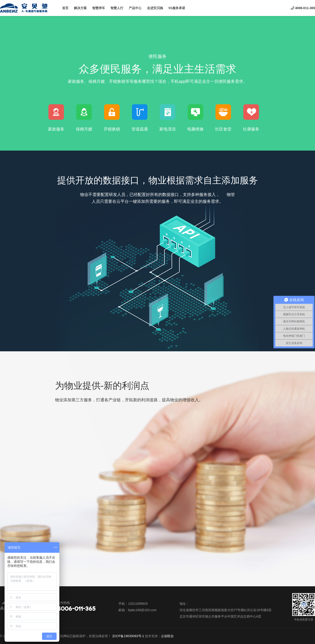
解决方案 (80, 8)
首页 (65, 8)
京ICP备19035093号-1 (128, 636)
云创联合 (167, 636)
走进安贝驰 (155, 8)
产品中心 (135, 8)
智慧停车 (99, 8)
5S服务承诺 (177, 8)
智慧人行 (117, 8)
